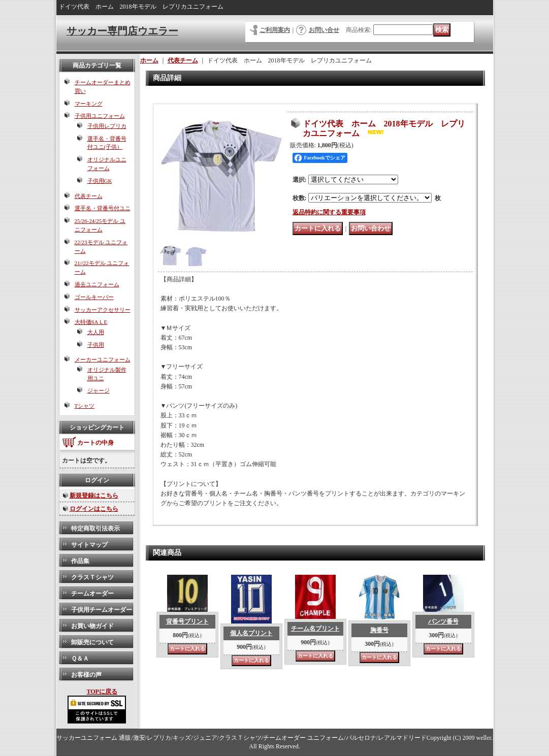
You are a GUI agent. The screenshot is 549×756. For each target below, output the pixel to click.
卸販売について (92, 642)
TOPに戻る (102, 692)
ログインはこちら (94, 509)
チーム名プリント (315, 629)
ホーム (149, 60)
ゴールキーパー (94, 297)
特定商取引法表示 (95, 529)
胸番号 (379, 630)
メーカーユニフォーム (103, 359)
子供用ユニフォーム (100, 116)
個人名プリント (251, 633)
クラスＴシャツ (92, 577)
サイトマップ (89, 545)
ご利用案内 (275, 30)
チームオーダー (92, 594)
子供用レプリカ (107, 126)
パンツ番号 (443, 621)
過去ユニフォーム (97, 284)
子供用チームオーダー (102, 610)
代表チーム (89, 196)
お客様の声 (86, 675)
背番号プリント (187, 621)
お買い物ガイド (92, 626)
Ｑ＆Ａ (80, 659)
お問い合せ (324, 30)
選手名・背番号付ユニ (103, 208)
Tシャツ (85, 406)
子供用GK (100, 181)
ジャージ (99, 390)
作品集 (80, 561)
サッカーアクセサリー (103, 310)
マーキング (89, 104)
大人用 (96, 332)
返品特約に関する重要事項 (329, 212)
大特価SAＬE (91, 322)
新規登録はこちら (94, 496)
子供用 (96, 345)
